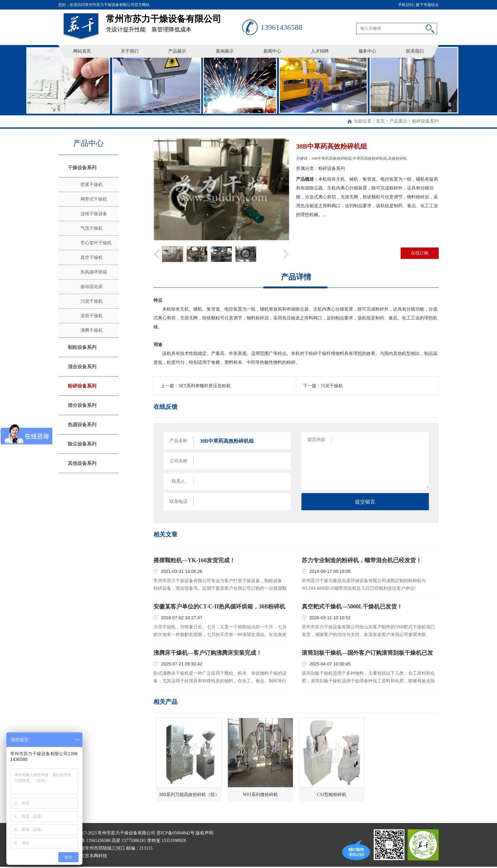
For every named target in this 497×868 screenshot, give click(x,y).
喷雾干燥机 (92, 185)
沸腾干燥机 (92, 330)
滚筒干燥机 (92, 316)
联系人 (178, 481)
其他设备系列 (82, 463)
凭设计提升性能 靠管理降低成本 (174, 21)
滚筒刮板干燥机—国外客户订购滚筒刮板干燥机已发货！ (367, 653)
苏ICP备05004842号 (176, 833)
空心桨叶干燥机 (96, 243)
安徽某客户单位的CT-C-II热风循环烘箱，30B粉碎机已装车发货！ (219, 607)
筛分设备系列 (82, 405)
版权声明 (204, 833)
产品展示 (177, 51)
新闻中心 (272, 51)
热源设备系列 (82, 425)
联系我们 (415, 51)
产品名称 (178, 441)
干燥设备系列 (82, 168)
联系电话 (178, 502)
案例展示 (225, 51)
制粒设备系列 (82, 347)
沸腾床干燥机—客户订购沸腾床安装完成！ (208, 653)
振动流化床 (92, 287)
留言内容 (316, 440)
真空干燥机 (92, 257)
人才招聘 (320, 51)
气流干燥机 (92, 228)
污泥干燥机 (92, 301)
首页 (380, 121)
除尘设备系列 (82, 444)
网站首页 (82, 51)
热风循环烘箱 (94, 272)
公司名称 (178, 461)
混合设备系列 (82, 367)
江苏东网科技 (94, 856)
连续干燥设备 (94, 214)
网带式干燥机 (94, 199)
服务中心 (367, 51)
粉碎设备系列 (425, 121)
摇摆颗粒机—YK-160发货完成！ (194, 560)
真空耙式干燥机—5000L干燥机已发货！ (352, 607)
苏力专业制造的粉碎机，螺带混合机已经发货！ (362, 560)
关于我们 (130, 51)
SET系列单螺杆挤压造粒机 (205, 386)
